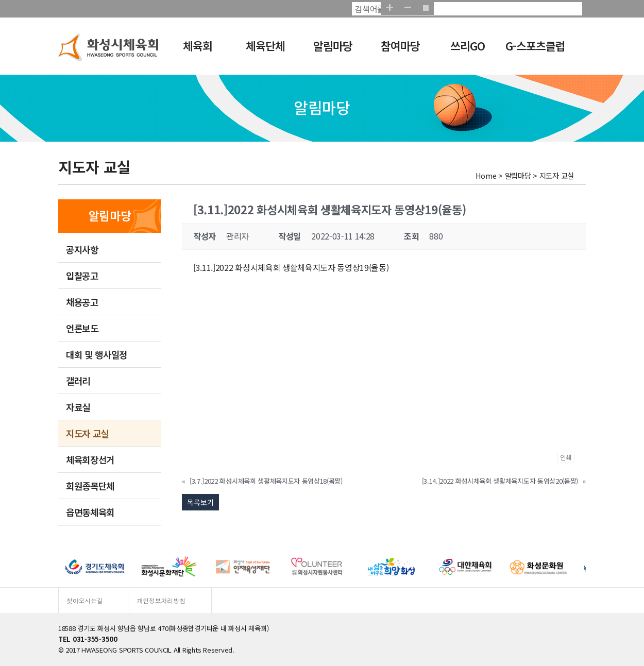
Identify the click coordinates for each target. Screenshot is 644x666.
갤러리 (78, 381)
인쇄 (566, 457)
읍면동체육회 (90, 512)
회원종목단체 (90, 486)
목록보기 (200, 502)
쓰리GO (468, 46)
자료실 (78, 407)
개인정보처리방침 (161, 600)
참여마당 (400, 46)
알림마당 (333, 46)
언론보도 (82, 328)
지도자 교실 (87, 433)
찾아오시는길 (85, 600)
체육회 (198, 46)
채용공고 (82, 302)
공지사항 (82, 249)
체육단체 (265, 46)
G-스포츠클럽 (535, 46)
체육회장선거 (90, 459)
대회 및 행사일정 (97, 354)
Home (486, 175)
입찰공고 (82, 276)
